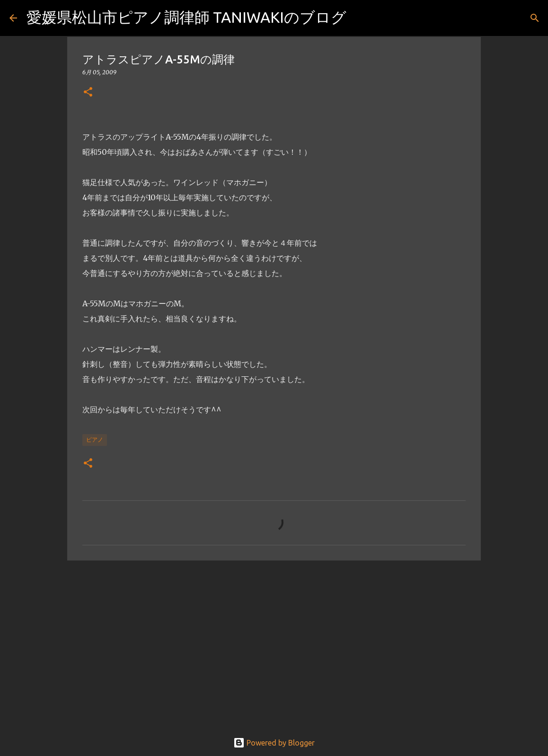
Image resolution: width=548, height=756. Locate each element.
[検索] (360, 18)
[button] (88, 93)
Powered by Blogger (274, 743)
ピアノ (95, 440)
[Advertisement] (274, 641)
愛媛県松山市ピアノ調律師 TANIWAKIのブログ (186, 17)
